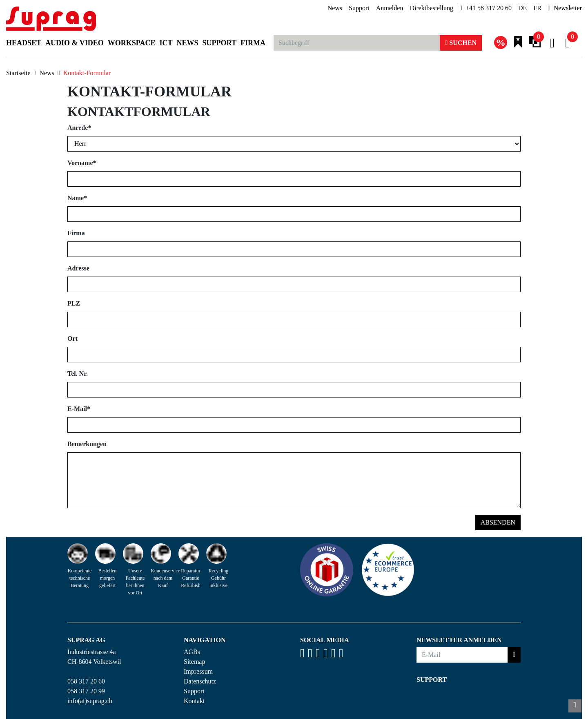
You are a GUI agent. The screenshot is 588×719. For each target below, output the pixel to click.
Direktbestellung (431, 8)
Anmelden (390, 8)
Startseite (18, 73)
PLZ (74, 303)
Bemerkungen (87, 444)
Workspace (132, 43)
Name (77, 198)
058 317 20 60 (86, 681)
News (335, 8)
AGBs (192, 652)
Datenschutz (200, 681)
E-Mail (79, 409)
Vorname (82, 163)
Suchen (461, 43)
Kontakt (194, 701)
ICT (166, 43)
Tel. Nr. (78, 374)
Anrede (79, 128)
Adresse (78, 268)
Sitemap (194, 662)
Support (359, 8)
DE (522, 8)
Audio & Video (75, 43)
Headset (24, 43)
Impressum (198, 671)
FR (537, 8)
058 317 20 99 (86, 691)
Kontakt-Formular (87, 73)
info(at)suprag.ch (90, 701)
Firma (253, 43)
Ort (72, 338)
